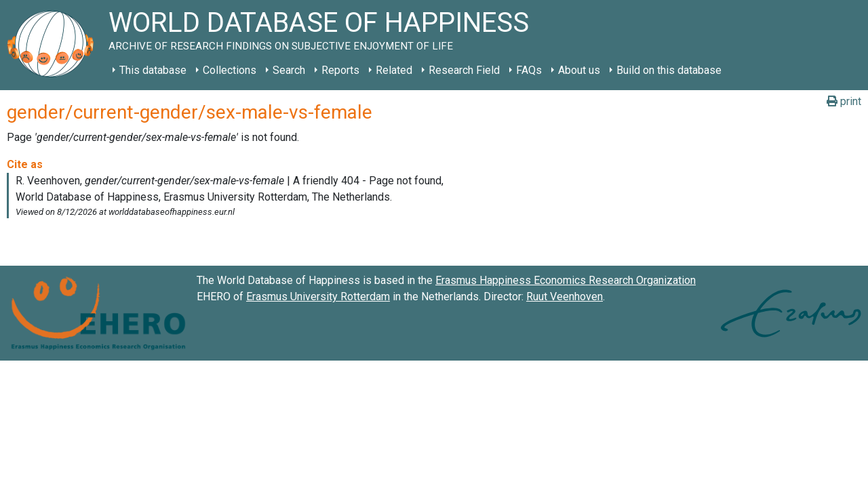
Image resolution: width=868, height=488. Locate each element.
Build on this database (669, 70)
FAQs (529, 70)
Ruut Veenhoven (565, 297)
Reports (340, 70)
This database (153, 70)
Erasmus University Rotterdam (318, 297)
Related (394, 70)
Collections (230, 70)
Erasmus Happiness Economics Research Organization (566, 280)
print (844, 101)
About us (579, 70)
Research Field (464, 70)
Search (289, 70)
